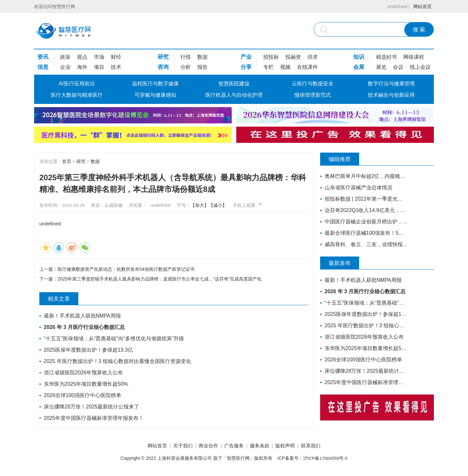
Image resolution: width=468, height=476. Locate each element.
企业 (65, 67)
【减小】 (223, 205)
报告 (202, 67)
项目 (99, 67)
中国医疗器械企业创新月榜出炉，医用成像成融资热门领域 (365, 222)
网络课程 (414, 57)
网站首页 (422, 6)
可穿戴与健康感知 (155, 95)
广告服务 (234, 447)
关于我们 (177, 447)
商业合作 (205, 447)
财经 (116, 57)
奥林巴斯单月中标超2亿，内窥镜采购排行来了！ (365, 176)
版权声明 (291, 447)
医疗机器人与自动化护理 (234, 95)
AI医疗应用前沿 (77, 84)
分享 (246, 67)
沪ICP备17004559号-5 (325, 459)
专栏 (268, 67)
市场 (99, 57)
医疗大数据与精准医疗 (77, 95)
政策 (65, 57)
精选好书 (386, 57)
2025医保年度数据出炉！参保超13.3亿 (89, 351)
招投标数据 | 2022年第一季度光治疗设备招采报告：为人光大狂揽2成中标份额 (365, 199)
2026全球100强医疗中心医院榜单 (83, 396)
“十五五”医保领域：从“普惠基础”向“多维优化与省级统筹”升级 (114, 339)
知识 (359, 57)
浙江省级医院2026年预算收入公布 (84, 373)
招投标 (271, 57)
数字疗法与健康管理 (391, 84)
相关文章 (62, 299)
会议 (398, 67)
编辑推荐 (343, 159)
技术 (116, 67)
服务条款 (263, 447)
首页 (67, 161)
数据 (202, 57)
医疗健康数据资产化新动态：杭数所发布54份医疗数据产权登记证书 (126, 269)
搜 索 (419, 30)
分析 (186, 67)
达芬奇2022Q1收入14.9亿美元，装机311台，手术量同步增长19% (365, 210)
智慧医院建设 (234, 84)
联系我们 (319, 447)
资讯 (43, 57)
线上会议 (420, 67)
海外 (82, 67)
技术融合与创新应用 (391, 95)
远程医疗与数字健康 (155, 84)
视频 (285, 67)
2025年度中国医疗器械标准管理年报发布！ (94, 419)
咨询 (163, 67)
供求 (313, 57)
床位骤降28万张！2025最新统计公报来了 (92, 407)
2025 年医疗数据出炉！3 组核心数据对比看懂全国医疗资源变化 (118, 362)
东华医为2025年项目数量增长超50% (86, 385)
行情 (186, 57)
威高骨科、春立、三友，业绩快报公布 (365, 244)
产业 (246, 57)
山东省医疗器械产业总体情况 (359, 188)
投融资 (293, 57)
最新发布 (343, 263)
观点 (82, 57)
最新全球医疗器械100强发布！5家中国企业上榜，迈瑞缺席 (365, 233)
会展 (359, 67)
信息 (43, 67)
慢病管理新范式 (313, 95)
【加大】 (205, 205)
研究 (163, 57)
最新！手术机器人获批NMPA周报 (83, 316)
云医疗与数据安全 (313, 84)
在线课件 (307, 67)
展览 (381, 67)
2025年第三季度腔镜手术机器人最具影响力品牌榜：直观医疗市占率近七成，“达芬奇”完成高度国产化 (160, 280)
